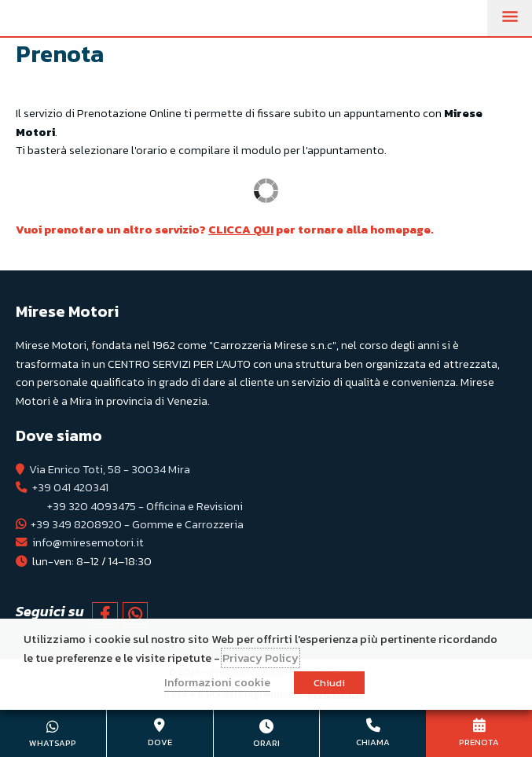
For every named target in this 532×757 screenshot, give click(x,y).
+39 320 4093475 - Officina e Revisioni (145, 506)
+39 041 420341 (70, 487)
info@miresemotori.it (88, 542)
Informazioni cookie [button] (217, 682)
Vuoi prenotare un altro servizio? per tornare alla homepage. (225, 230)
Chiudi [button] (329, 683)
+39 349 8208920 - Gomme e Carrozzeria (137, 524)
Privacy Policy (260, 658)
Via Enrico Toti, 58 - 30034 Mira (110, 469)
